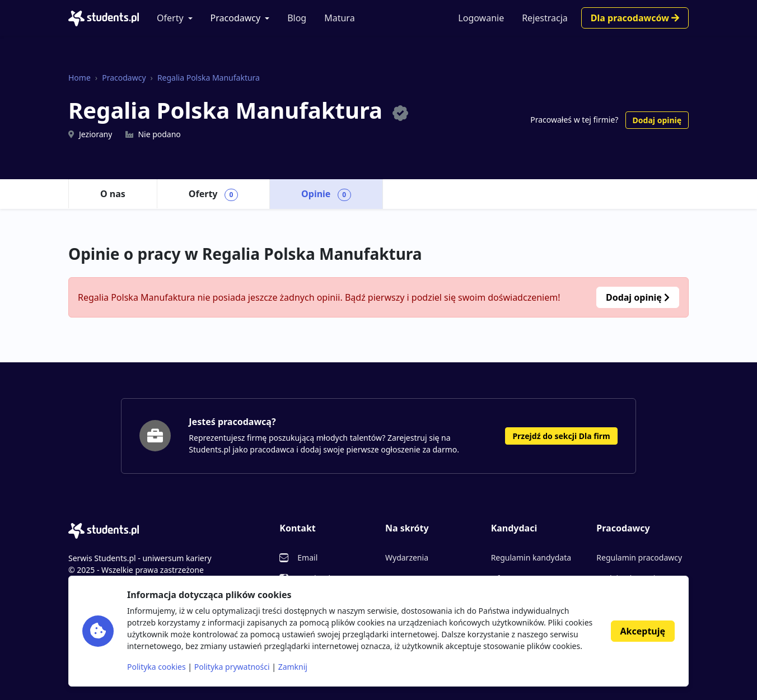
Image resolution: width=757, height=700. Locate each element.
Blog (297, 18)
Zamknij (293, 667)
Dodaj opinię (657, 120)
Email (307, 557)
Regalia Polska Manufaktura (209, 78)
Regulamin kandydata (531, 557)
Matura (339, 18)
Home (80, 78)
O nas (113, 194)
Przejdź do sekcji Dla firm (561, 436)
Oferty (170, 18)
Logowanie (481, 18)
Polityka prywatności (232, 667)
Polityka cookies (156, 667)
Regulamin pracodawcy (639, 557)
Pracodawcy (236, 18)
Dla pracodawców (635, 18)
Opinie (326, 194)
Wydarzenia (407, 557)
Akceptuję (643, 631)
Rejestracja (545, 18)
